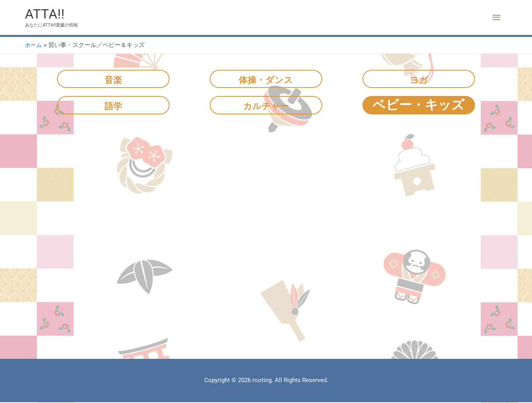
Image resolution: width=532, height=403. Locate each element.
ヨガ (419, 79)
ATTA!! (46, 14)
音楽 (113, 79)
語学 (113, 106)
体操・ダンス (266, 79)
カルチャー (266, 106)
